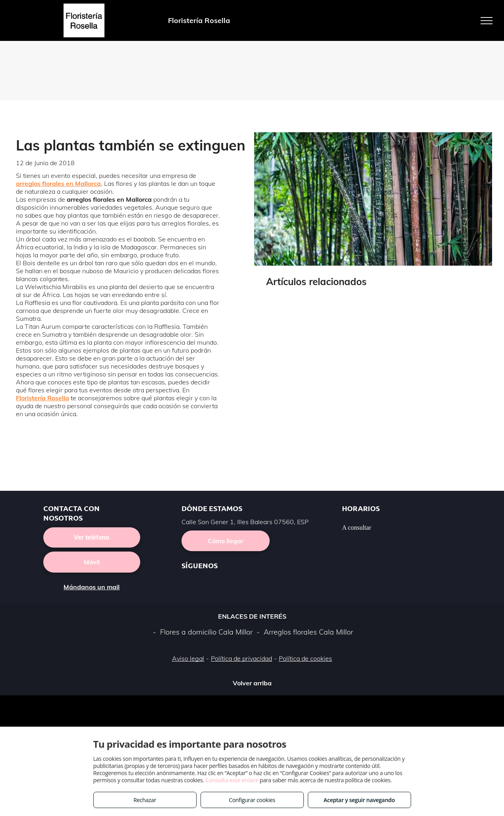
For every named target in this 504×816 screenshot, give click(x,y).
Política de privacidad (241, 658)
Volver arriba (252, 683)
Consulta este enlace (232, 780)
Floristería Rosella (42, 398)
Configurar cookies (252, 800)
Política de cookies (305, 658)
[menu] (487, 21)
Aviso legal (188, 658)
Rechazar (145, 800)
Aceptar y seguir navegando (359, 800)
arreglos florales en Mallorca (58, 183)
